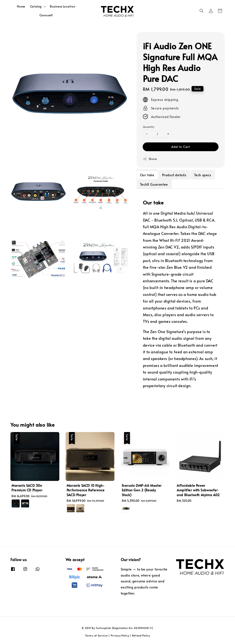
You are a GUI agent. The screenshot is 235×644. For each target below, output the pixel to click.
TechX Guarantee (154, 184)
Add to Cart (181, 146)
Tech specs (203, 175)
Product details (174, 175)
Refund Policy (141, 635)
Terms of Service (96, 635)
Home (21, 6)
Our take (147, 175)
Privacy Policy (120, 635)
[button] (202, 11)
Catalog (36, 6)
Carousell (46, 15)
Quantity (149, 127)
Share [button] (150, 159)
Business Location (63, 6)
